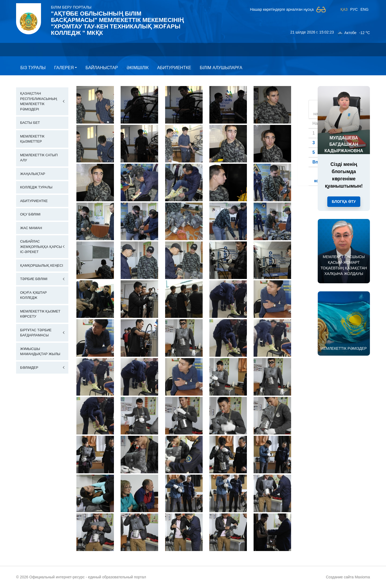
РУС (354, 9)
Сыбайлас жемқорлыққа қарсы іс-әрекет (41, 247)
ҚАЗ (344, 9)
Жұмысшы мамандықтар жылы (40, 351)
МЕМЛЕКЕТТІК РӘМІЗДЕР (344, 348)
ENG (365, 9)
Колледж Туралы (36, 187)
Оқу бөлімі (30, 214)
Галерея (64, 68)
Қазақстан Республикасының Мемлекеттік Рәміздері (39, 101)
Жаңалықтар (33, 174)
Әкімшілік (138, 68)
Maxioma (362, 577)
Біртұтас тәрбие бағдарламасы (36, 333)
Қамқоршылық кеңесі (42, 265)
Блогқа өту (344, 202)
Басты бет (30, 123)
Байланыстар (102, 68)
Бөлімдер (29, 368)
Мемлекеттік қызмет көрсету (40, 314)
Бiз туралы (33, 68)
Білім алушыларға (221, 68)
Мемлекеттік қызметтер (32, 139)
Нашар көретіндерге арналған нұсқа (282, 9)
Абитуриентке (174, 68)
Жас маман (31, 228)
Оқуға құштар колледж (33, 295)
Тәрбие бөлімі (34, 279)
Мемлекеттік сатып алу (39, 158)
